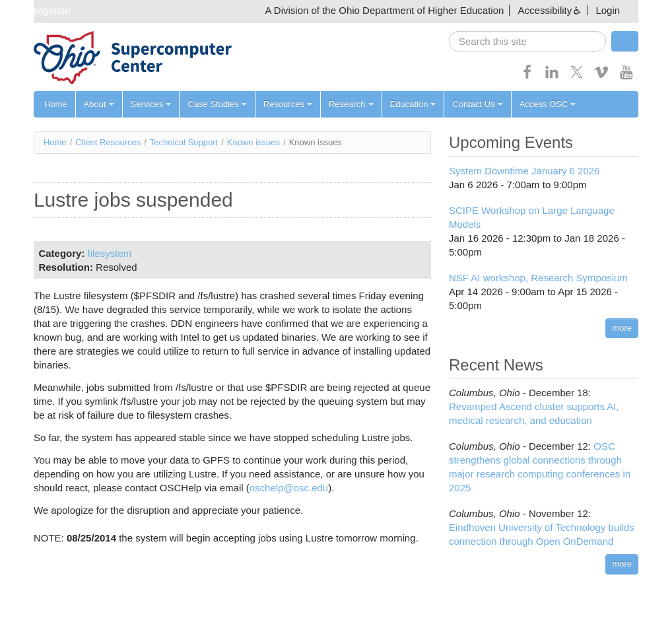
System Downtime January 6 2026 (524, 171)
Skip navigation (37, 10)
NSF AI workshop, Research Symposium (538, 278)
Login (608, 10)
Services (151, 104)
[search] (527, 41)
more (622, 328)
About (99, 104)
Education (413, 104)
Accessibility (545, 10)
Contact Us (477, 104)
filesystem (110, 253)
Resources (288, 104)
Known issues (253, 142)
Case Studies (217, 104)
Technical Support (184, 142)
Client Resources (108, 142)
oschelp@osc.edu (289, 488)
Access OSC (548, 104)
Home (56, 104)
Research (351, 104)
